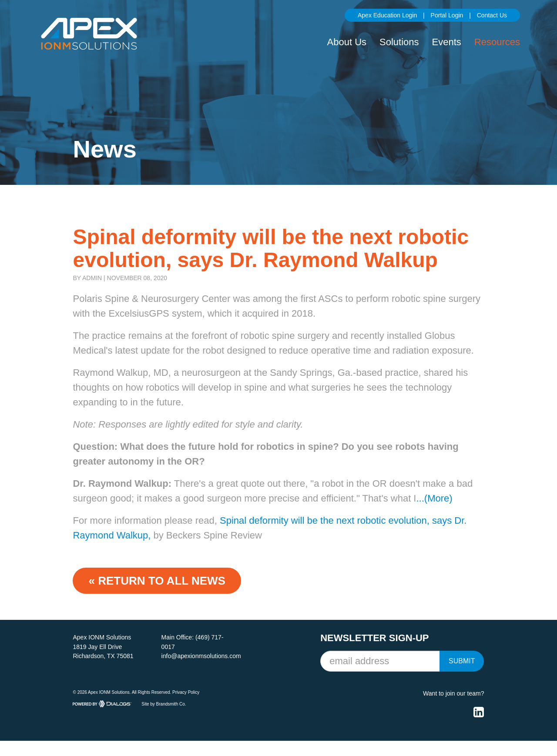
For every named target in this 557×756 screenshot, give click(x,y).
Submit (462, 661)
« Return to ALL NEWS (157, 581)
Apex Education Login (387, 15)
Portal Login (447, 15)
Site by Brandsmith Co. (164, 704)
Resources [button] (497, 42)
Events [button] (447, 42)
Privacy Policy (186, 692)
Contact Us (492, 15)
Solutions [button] (399, 42)
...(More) (434, 498)
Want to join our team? (453, 693)
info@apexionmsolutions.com (201, 656)
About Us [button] (347, 42)
